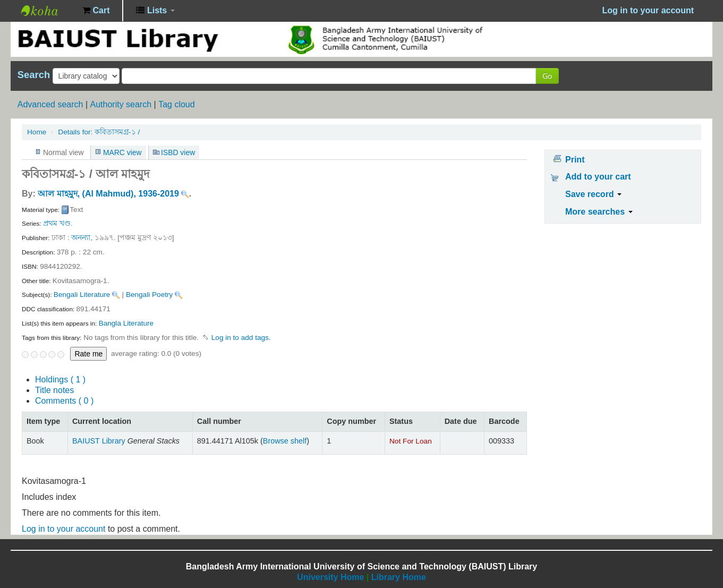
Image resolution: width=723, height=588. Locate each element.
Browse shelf (285, 441)
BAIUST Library (48, 11)
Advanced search (50, 104)
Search (34, 75)
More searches (599, 212)
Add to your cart (598, 177)
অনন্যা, (82, 238)
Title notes (54, 390)
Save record (593, 194)
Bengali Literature (82, 295)
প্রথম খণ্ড (57, 223)
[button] (96, 11)
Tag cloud (177, 104)
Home (37, 132)
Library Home (399, 577)
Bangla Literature (126, 323)
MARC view (122, 152)
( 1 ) (60, 380)
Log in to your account (63, 529)
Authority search (121, 104)
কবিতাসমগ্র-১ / (99, 132)
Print (575, 160)
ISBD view (178, 152)
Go (547, 76)
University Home (330, 577)
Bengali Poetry (149, 295)
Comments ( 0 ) (64, 401)
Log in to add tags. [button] (241, 338)
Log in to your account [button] (648, 10)
